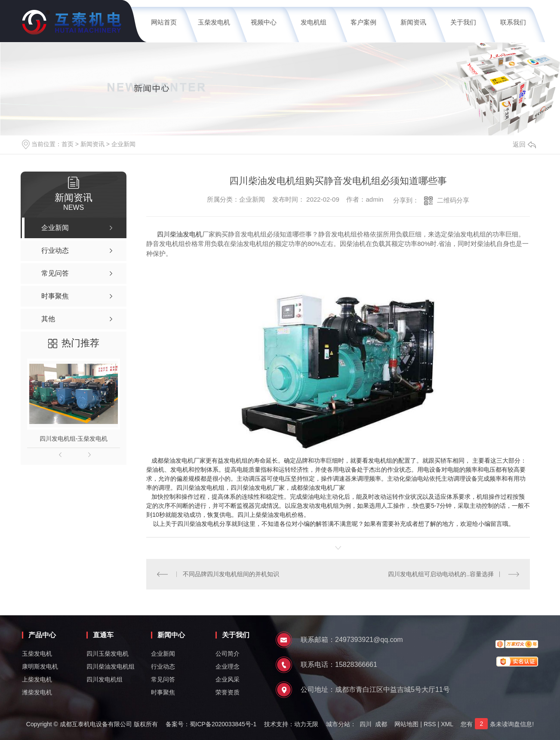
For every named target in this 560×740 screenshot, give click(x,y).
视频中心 (264, 22)
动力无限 (306, 724)
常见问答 (163, 679)
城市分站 (338, 724)
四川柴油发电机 (180, 234)
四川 (366, 724)
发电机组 (314, 22)
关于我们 (463, 22)
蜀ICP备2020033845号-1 (223, 724)
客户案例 (363, 22)
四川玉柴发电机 (108, 654)
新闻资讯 (413, 22)
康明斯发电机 (40, 666)
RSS (430, 724)
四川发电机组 (105, 679)
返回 (524, 144)
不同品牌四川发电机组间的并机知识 (231, 574)
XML (447, 724)
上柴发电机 (37, 679)
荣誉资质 (228, 692)
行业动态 (163, 666)
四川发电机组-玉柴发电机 (74, 439)
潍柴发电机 (37, 692)
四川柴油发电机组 (111, 666)
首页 (68, 144)
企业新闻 (123, 144)
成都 (381, 724)
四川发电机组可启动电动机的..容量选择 (441, 574)
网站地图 (406, 724)
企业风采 (228, 679)
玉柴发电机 (214, 22)
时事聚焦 (163, 692)
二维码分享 (453, 200)
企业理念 (228, 666)
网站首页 (164, 22)
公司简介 (228, 654)
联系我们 (513, 22)
